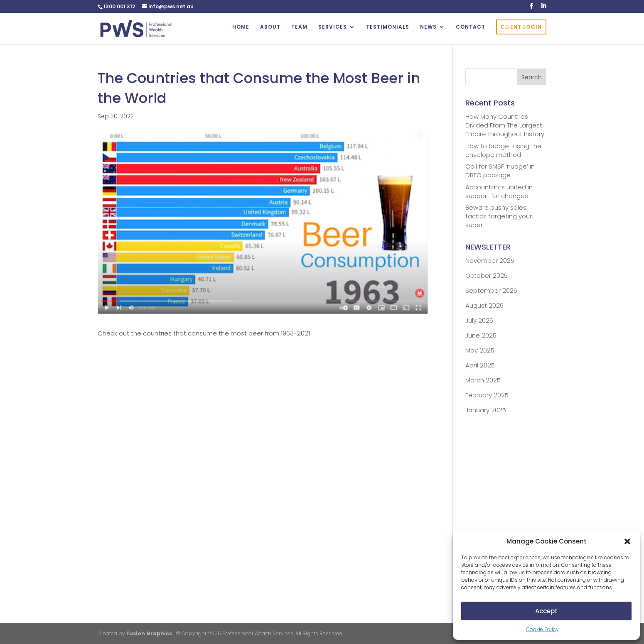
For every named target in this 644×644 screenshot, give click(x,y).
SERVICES (333, 27)
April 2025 (480, 365)
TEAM (299, 27)
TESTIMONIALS (388, 27)
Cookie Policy (542, 629)
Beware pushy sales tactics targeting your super (499, 216)
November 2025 (490, 261)
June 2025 (481, 335)
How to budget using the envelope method (503, 150)
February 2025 (487, 395)
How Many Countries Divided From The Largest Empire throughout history (505, 125)
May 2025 (480, 350)
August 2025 (484, 305)
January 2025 (486, 410)
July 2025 (479, 320)
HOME (241, 27)
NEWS (428, 27)
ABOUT (270, 27)
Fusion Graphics (149, 633)
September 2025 (491, 290)
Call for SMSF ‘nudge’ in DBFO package (500, 171)
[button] (627, 541)
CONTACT (471, 27)
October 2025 (487, 275)
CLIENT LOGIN (521, 27)
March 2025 (483, 380)
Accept (546, 611)
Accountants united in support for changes (499, 191)
